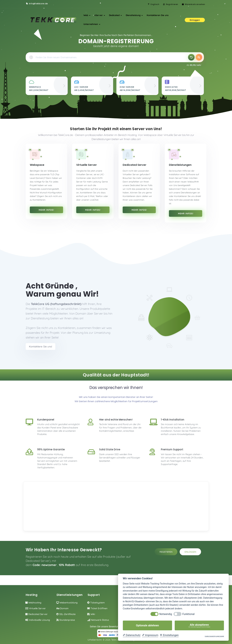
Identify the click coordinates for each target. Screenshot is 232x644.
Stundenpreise (66, 620)
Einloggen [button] (195, 20)
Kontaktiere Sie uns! (41, 346)
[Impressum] (150, 635)
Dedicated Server (36, 614)
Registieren (166, 552)
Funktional (188, 614)
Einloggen (190, 552)
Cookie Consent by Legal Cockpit (214, 636)
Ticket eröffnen (97, 608)
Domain (62, 608)
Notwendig (166, 614)
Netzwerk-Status (98, 620)
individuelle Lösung (38, 620)
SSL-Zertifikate (66, 614)
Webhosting (33, 603)
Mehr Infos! (46, 210)
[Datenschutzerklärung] (132, 635)
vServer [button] (100, 15)
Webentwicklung (67, 603)
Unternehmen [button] (92, 24)
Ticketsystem (96, 603)
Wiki (91, 614)
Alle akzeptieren (199, 626)
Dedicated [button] (115, 15)
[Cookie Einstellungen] (169, 635)
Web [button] (87, 15)
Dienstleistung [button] (134, 15)
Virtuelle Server (36, 608)
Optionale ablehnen (147, 625)
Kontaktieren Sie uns (158, 15)
